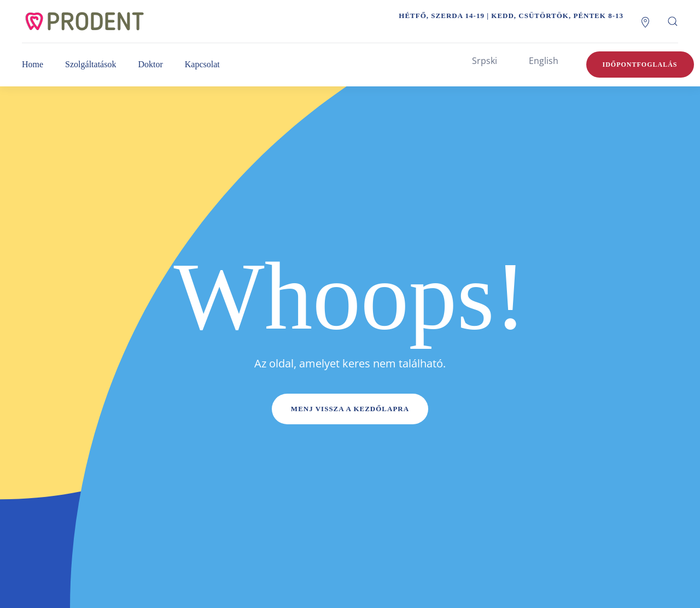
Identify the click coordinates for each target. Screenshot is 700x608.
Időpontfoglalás (640, 65)
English (544, 61)
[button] (673, 21)
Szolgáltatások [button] (91, 64)
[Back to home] (96, 21)
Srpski (485, 61)
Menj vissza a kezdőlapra (350, 409)
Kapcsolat (202, 64)
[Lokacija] (645, 21)
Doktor (150, 64)
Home (33, 64)
